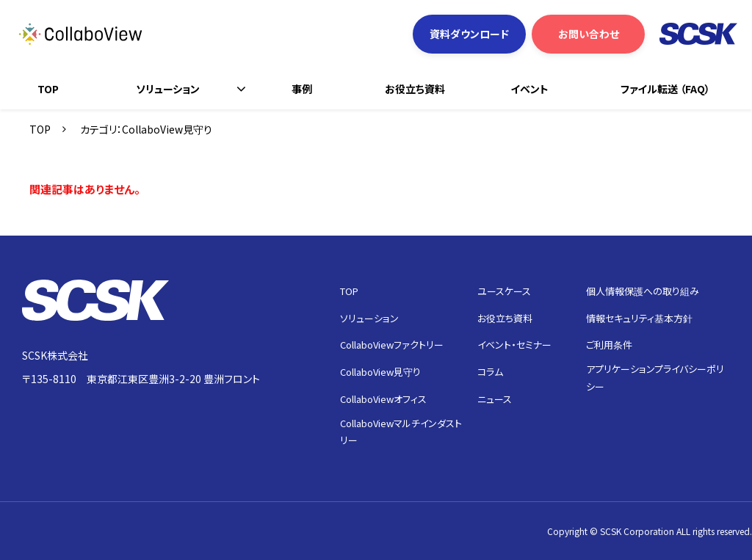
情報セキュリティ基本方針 (639, 318)
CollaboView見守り (380, 372)
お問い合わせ (589, 34)
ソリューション (168, 89)
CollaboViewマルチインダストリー (401, 432)
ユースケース (504, 291)
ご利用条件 (609, 345)
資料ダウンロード (469, 34)
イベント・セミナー (514, 345)
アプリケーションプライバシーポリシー (655, 377)
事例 (302, 89)
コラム (490, 372)
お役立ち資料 (415, 89)
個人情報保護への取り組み (643, 291)
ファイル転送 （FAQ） (665, 89)
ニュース (495, 399)
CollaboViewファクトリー (392, 345)
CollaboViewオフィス (383, 399)
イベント (529, 89)
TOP (48, 89)
